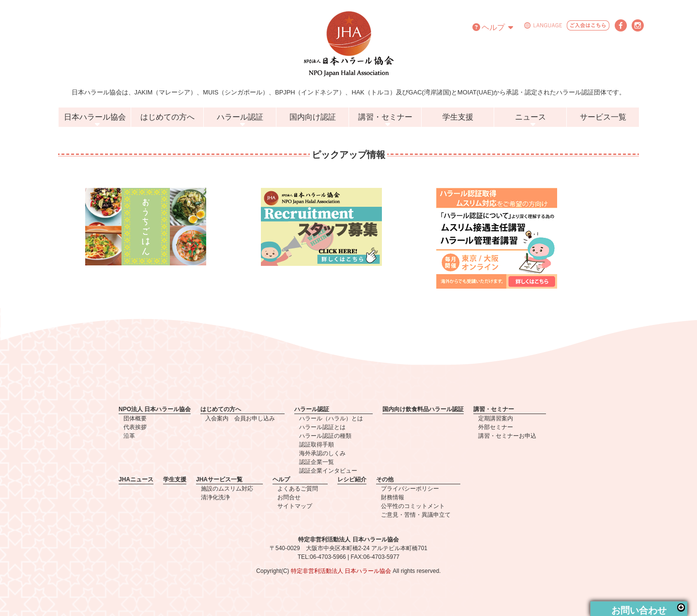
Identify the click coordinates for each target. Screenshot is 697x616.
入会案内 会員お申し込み (240, 418)
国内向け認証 (313, 117)
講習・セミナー (385, 117)
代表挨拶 (135, 427)
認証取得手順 (317, 445)
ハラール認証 (240, 117)
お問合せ (289, 497)
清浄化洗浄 (215, 497)
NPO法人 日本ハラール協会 (155, 409)
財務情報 (393, 497)
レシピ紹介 (352, 479)
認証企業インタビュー (328, 471)
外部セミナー (496, 427)
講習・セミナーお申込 (507, 436)
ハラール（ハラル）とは (331, 418)
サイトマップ (295, 506)
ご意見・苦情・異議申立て (416, 515)
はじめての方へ (167, 117)
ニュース (530, 117)
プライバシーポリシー (410, 489)
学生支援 (458, 117)
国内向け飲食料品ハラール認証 (423, 409)
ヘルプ (493, 27)
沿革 (129, 436)
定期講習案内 (496, 418)
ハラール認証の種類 (325, 436)
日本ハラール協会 (95, 117)
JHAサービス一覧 (219, 479)
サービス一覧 (603, 117)
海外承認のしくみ (322, 453)
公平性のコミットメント (413, 506)
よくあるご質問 (298, 489)
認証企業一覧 (317, 462)
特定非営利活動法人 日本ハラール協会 (341, 571)
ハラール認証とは (322, 427)
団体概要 (135, 418)
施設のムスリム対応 (227, 489)
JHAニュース (136, 479)
